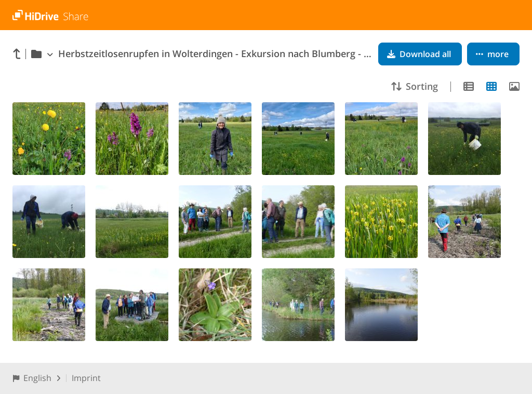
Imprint (86, 378)
